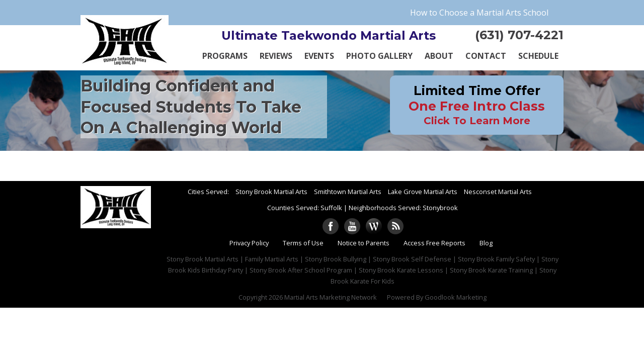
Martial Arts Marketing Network (331, 297)
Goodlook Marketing (456, 297)
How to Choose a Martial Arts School (479, 13)
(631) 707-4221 (519, 35)
